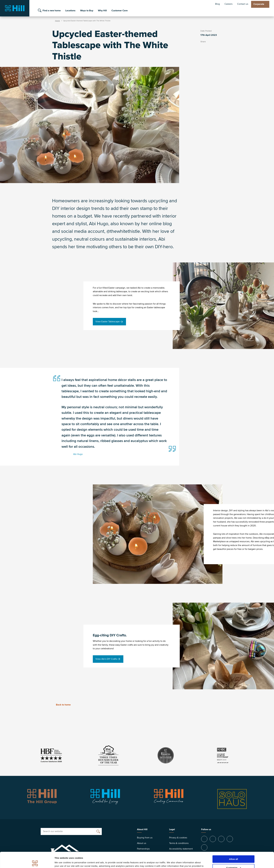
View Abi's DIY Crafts (106, 659)
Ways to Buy (87, 11)
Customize (234, 852)
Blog (217, 4)
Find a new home (52, 11)
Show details (61, 862)
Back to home (61, 705)
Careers (228, 4)
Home (57, 21)
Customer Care (120, 11)
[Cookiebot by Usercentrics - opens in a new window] (35, 862)
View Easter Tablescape (108, 322)
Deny (234, 861)
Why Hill (102, 11)
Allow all (234, 843)
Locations (70, 11)
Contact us (243, 4)
